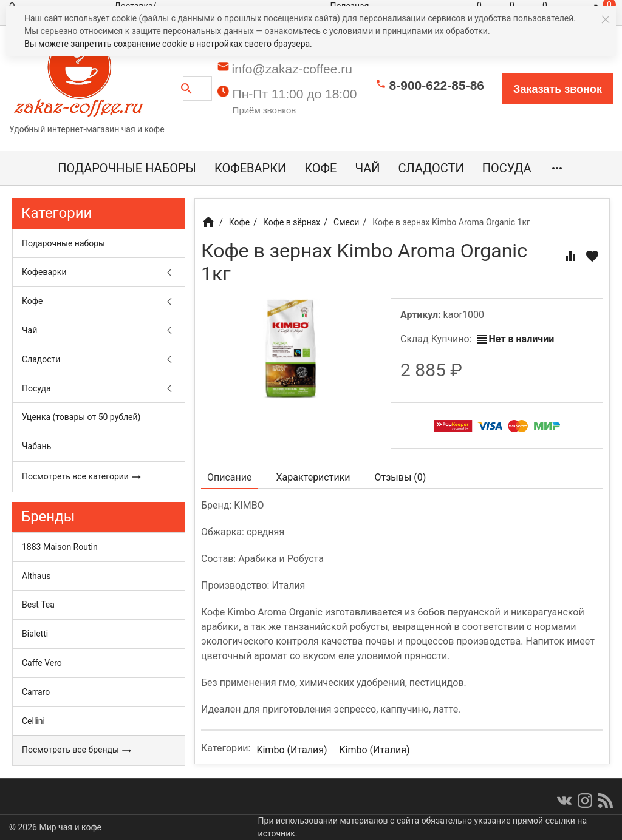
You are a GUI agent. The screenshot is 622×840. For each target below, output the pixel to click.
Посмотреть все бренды (77, 750)
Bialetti (35, 634)
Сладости (431, 168)
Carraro (36, 692)
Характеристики (313, 477)
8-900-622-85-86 (437, 85)
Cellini (33, 721)
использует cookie (101, 18)
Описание (230, 477)
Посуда (507, 168)
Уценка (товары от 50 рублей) (81, 417)
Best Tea (38, 605)
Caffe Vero (42, 663)
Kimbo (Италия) (292, 750)
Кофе (320, 168)
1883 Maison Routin (60, 547)
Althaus (36, 576)
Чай (367, 168)
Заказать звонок (558, 89)
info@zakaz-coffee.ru (292, 69)
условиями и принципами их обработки (408, 31)
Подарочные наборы (127, 168)
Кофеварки (250, 168)
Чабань (36, 446)
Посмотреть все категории (82, 477)
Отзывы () (401, 477)
